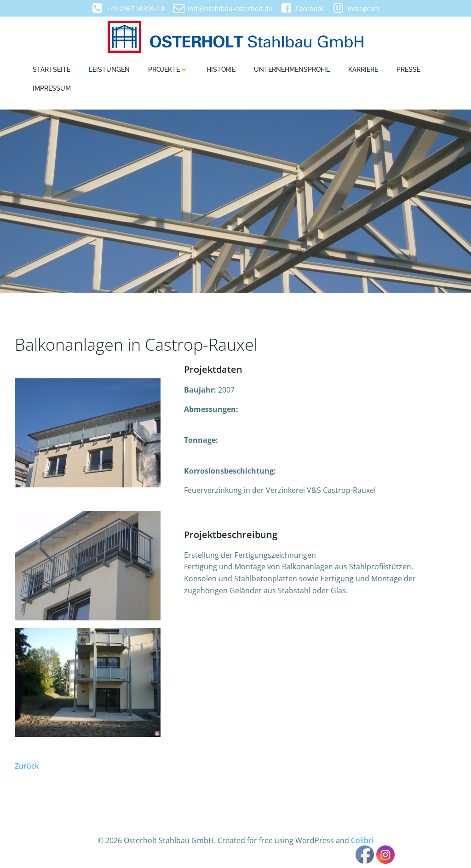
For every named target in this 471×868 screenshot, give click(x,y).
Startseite (52, 69)
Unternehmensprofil (292, 69)
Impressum (52, 88)
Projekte (168, 69)
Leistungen (109, 69)
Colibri (362, 840)
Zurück (27, 766)
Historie (221, 69)
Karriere (363, 69)
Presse (408, 69)
